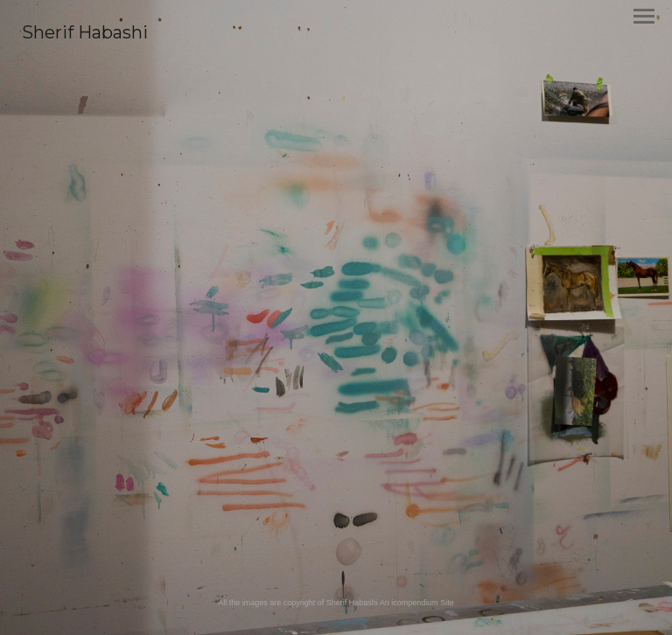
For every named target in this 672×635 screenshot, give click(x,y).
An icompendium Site (417, 603)
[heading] (85, 35)
